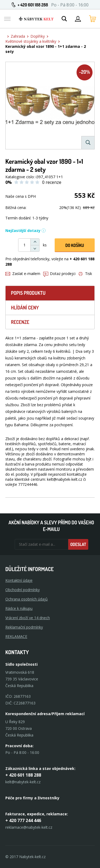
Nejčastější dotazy (26, 230)
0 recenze (52, 182)
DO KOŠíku (75, 245)
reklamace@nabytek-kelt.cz (29, 827)
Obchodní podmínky (23, 590)
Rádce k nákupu (19, 608)
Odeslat (78, 544)
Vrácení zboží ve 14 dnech (28, 618)
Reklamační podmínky (24, 627)
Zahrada (18, 36)
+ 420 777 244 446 (23, 820)
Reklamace (16, 636)
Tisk (85, 274)
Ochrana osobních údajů (27, 599)
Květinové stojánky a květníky (31, 41)
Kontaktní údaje (19, 580)
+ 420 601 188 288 (33, 5)
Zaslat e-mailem (23, 274)
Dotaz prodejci (59, 274)
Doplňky (38, 36)
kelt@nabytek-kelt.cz (23, 782)
